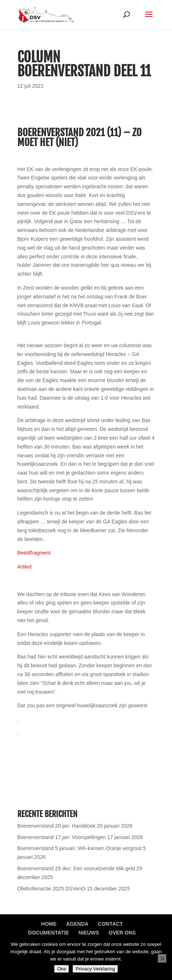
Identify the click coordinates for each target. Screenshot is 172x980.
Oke (62, 969)
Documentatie (48, 933)
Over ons (122, 933)
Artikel (25, 567)
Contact (110, 924)
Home (49, 924)
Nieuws (89, 933)
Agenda (77, 924)
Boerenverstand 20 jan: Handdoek (56, 826)
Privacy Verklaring (95, 969)
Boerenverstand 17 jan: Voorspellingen (62, 837)
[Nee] (162, 958)
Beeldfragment (34, 553)
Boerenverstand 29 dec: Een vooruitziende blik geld (76, 868)
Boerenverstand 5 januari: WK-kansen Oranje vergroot (80, 848)
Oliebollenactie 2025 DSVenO (51, 889)
